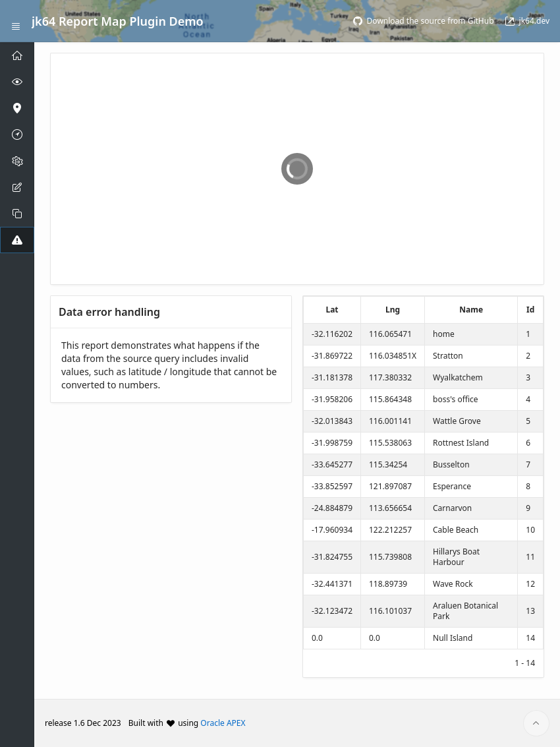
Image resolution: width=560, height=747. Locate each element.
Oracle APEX (223, 723)
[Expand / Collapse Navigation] (16, 21)
